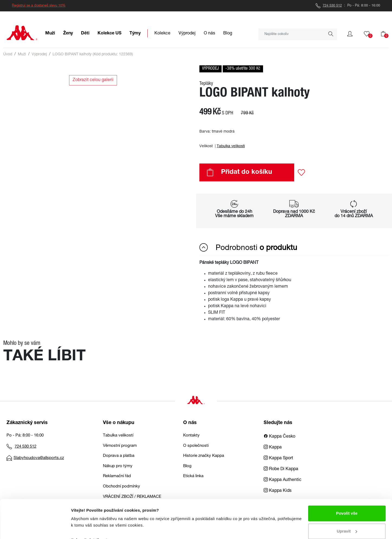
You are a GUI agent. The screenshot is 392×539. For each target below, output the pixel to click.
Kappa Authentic (283, 480)
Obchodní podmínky (122, 487)
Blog (187, 466)
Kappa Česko (279, 437)
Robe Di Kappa (281, 469)
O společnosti (196, 446)
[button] (350, 34)
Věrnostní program (120, 446)
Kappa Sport (278, 458)
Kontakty (191, 436)
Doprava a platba (119, 456)
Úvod (8, 54)
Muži (22, 54)
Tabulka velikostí (231, 146)
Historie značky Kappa (204, 456)
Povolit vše (347, 501)
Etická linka (193, 476)
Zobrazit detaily (86, 528)
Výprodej (39, 54)
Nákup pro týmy (118, 466)
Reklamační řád (117, 476)
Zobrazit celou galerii (93, 80)
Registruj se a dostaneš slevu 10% (39, 6)
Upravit (347, 519)
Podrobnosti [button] (248, 248)
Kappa (273, 448)
